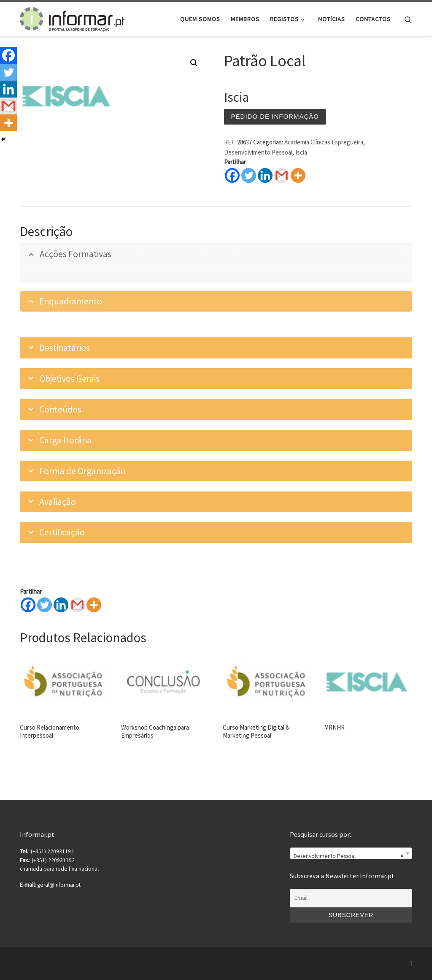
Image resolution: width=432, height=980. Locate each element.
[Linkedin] (61, 605)
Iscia (301, 152)
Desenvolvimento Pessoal (258, 152)
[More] (94, 605)
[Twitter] (45, 605)
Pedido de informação (275, 116)
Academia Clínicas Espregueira (324, 142)
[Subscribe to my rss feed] (411, 964)
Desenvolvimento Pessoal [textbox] (348, 856)
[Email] (351, 898)
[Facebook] (28, 605)
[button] (194, 63)
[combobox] (351, 853)
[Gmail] (77, 605)
